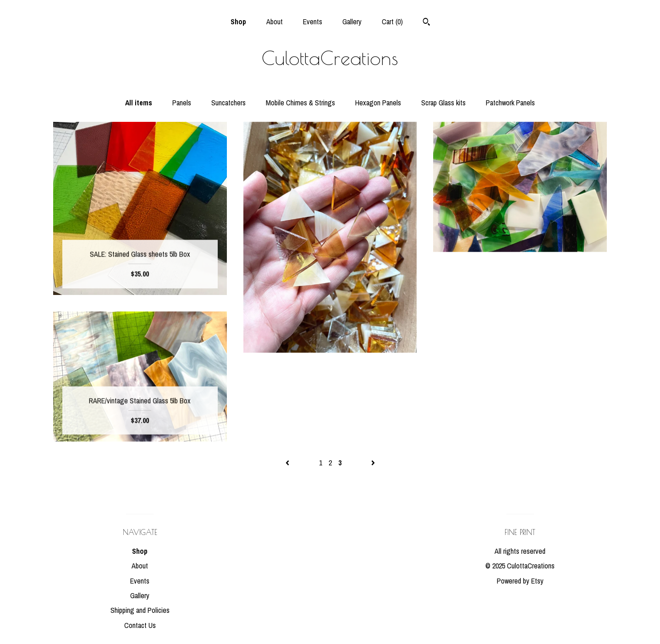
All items (139, 103)
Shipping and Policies (140, 610)
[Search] (426, 23)
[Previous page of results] (288, 463)
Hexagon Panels (378, 103)
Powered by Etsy (520, 581)
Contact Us (140, 625)
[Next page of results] (373, 463)
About (275, 22)
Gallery (352, 22)
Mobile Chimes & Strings (300, 103)
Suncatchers (228, 103)
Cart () (392, 22)
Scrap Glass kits (443, 103)
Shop (238, 22)
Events (313, 22)
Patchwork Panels (510, 103)
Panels (182, 103)
